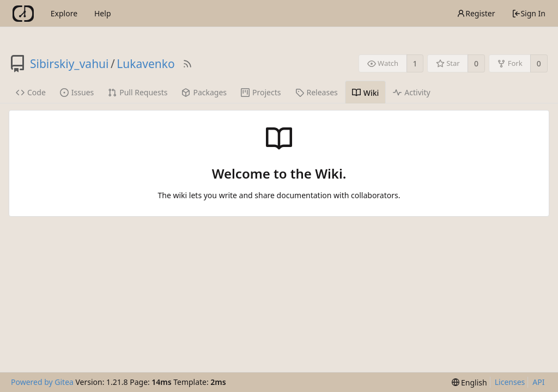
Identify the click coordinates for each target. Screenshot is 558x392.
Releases (317, 92)
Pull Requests (138, 92)
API (538, 382)
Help (103, 13)
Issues (77, 92)
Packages (204, 92)
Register (476, 13)
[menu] (469, 382)
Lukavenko (145, 64)
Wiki (366, 93)
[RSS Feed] (187, 64)
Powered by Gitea (42, 382)
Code (31, 92)
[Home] (23, 14)
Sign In (529, 13)
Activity (411, 92)
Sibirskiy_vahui (69, 64)
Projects (261, 92)
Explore (64, 13)
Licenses (510, 382)
